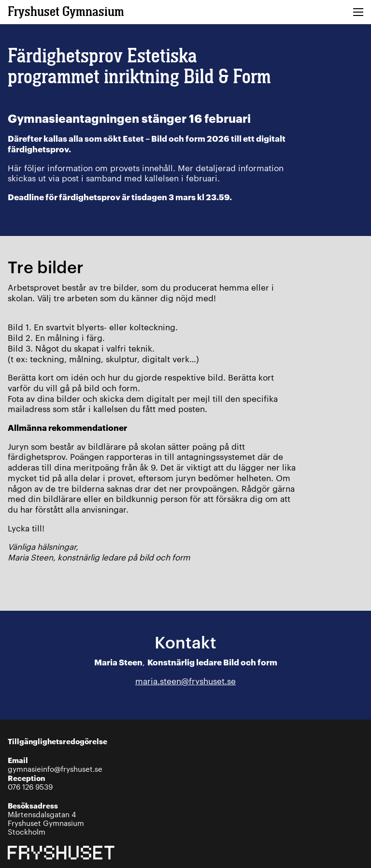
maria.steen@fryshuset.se (185, 680)
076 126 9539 (30, 782)
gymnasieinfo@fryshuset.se (55, 764)
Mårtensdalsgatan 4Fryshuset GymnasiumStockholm (46, 818)
